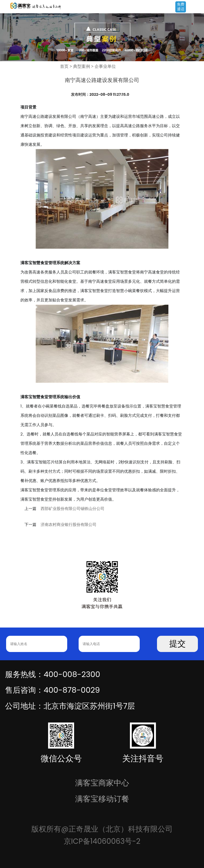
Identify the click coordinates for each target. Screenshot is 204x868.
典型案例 (82, 66)
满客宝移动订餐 (102, 799)
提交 (177, 644)
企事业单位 (105, 66)
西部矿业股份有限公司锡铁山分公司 (73, 509)
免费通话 (181, 7)
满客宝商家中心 (102, 783)
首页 (64, 66)
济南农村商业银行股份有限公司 (69, 525)
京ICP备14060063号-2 (102, 841)
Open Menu (197, 7)
